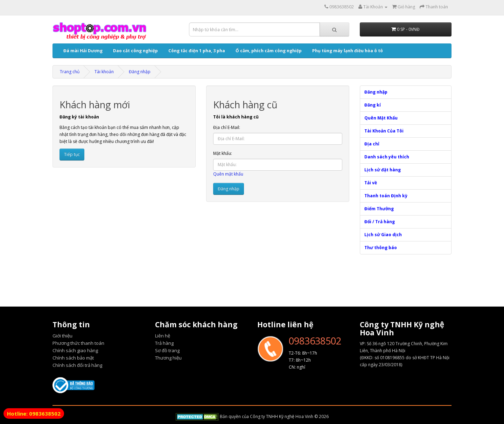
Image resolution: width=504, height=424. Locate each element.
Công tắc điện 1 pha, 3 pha (197, 51)
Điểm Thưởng (379, 209)
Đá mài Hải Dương (83, 51)
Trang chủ (70, 72)
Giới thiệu (62, 336)
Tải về (371, 183)
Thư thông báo (381, 248)
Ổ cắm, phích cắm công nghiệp (269, 51)
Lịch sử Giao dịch (383, 235)
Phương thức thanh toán (78, 343)
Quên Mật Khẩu (381, 118)
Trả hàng (164, 343)
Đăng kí (373, 105)
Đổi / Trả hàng (380, 222)
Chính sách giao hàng (75, 350)
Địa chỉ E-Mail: (227, 127)
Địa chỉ (372, 144)
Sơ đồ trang (167, 350)
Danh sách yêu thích (387, 157)
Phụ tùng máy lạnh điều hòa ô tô (348, 51)
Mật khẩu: (223, 153)
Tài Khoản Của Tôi (384, 131)
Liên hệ (163, 336)
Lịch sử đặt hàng (383, 170)
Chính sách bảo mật (73, 358)
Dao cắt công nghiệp (135, 51)
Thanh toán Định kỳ (386, 196)
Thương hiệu (168, 358)
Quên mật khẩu (228, 174)
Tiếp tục (72, 154)
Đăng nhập (140, 72)
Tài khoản (104, 72)
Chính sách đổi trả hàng (77, 365)
